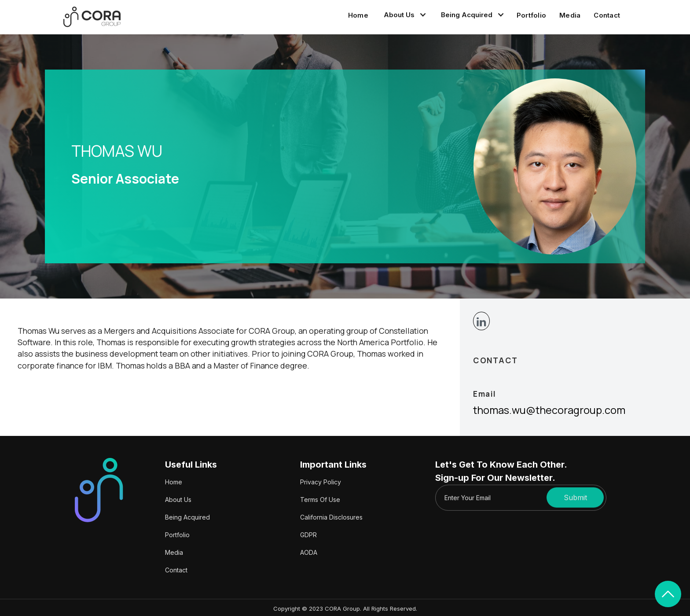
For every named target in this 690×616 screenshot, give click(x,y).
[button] (404, 15)
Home (358, 15)
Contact (607, 15)
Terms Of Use (320, 500)
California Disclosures (331, 517)
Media (570, 15)
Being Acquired (187, 517)
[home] (92, 17)
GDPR (308, 535)
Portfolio (531, 15)
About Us (178, 500)
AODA (309, 552)
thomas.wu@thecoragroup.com (549, 410)
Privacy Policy (321, 482)
